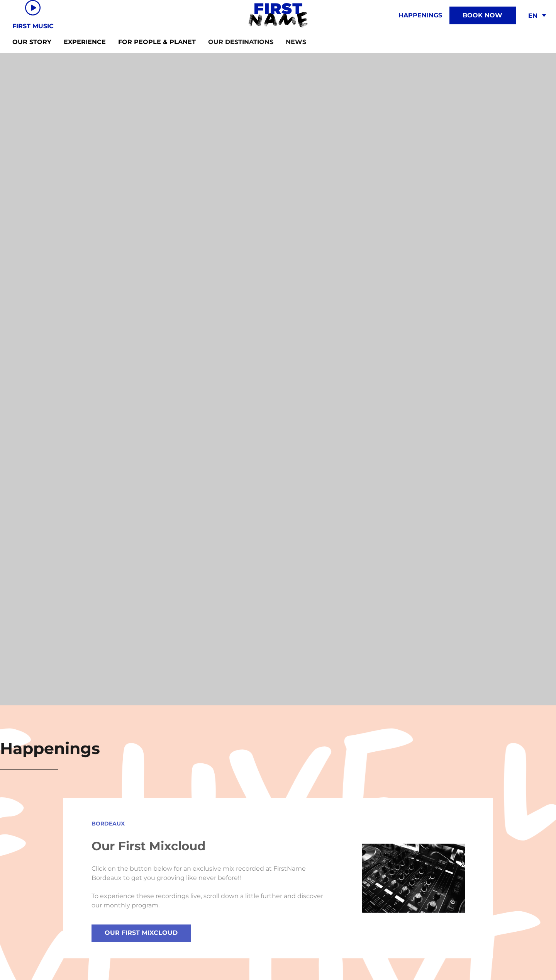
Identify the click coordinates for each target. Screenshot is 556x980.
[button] (241, 42)
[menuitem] (536, 16)
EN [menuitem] (533, 16)
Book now (482, 15)
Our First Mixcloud (141, 938)
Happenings (420, 15)
